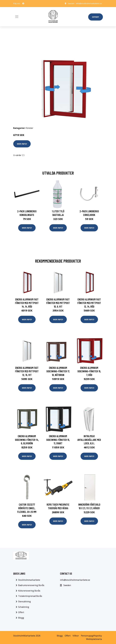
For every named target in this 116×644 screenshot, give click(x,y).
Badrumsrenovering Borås (31, 585)
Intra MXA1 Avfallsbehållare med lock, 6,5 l (89, 440)
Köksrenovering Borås (29, 591)
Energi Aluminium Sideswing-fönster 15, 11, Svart (58, 440)
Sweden (71, 3)
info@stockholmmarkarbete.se (89, 3)
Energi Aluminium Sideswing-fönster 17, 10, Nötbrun (58, 371)
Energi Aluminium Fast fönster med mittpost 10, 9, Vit (58, 303)
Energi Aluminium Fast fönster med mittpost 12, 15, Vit (27, 371)
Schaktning (24, 607)
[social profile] (23, 4)
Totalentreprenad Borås (30, 596)
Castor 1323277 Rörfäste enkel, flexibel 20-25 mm (27, 508)
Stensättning (24, 601)
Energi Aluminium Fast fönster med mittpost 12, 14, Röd (89, 303)
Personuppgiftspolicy (91, 636)
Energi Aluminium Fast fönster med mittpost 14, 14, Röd (27, 303)
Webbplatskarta (94, 639)
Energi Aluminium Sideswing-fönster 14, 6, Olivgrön (27, 440)
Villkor (76, 636)
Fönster (29, 128)
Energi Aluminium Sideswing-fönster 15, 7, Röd (89, 371)
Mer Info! (22, 144)
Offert (96, 17)
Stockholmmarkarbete (29, 580)
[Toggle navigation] (17, 17)
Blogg (21, 618)
